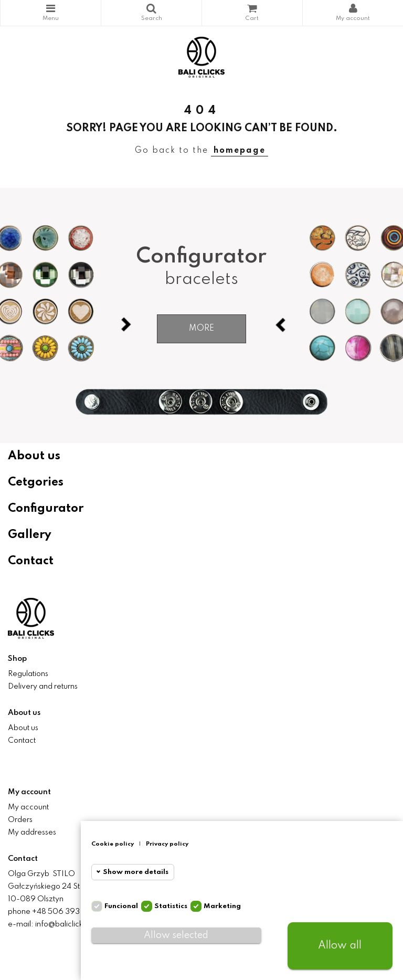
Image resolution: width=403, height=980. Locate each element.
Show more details (136, 872)
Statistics (171, 906)
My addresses (32, 833)
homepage (240, 151)
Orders (20, 820)
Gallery (30, 535)
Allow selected (176, 935)
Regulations (28, 674)
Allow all (340, 946)
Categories (51, 8)
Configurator (46, 509)
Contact (31, 561)
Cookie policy (113, 844)
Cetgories (36, 482)
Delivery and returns (43, 687)
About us (34, 456)
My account (28, 807)
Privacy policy (167, 844)
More (201, 329)
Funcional (121, 906)
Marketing (222, 906)
